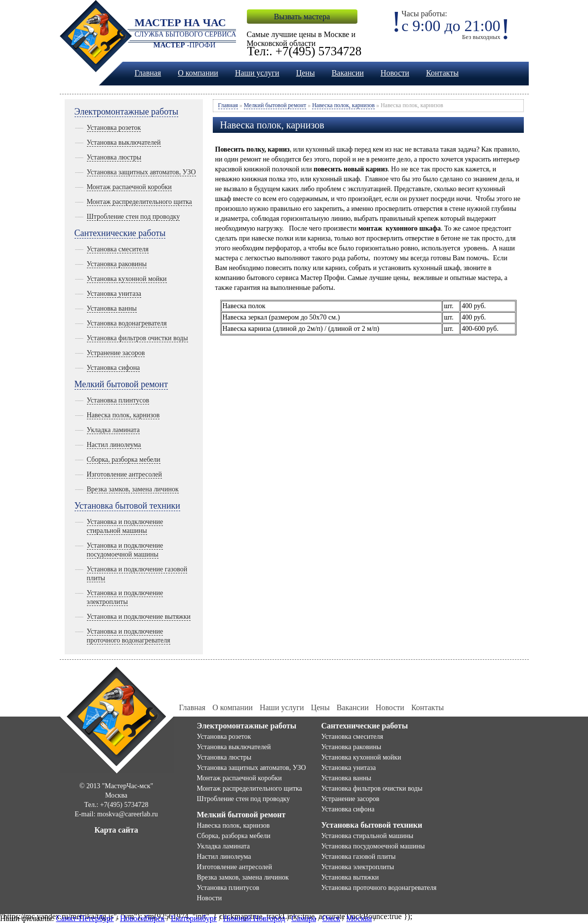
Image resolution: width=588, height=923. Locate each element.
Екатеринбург (194, 918)
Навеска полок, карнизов (123, 415)
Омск (332, 918)
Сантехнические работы (120, 233)
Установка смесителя (118, 249)
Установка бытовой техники (127, 506)
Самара (304, 918)
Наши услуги (257, 73)
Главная (148, 73)
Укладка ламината (114, 430)
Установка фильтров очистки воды (137, 338)
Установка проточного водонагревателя (379, 888)
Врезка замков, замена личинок (133, 489)
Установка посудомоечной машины (373, 846)
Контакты (442, 73)
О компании (198, 73)
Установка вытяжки (350, 877)
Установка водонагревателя (127, 323)
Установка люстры (114, 157)
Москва (359, 918)
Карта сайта (116, 830)
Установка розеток (114, 128)
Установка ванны (112, 308)
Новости (395, 73)
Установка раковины (117, 264)
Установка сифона (114, 368)
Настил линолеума (114, 445)
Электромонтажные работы (127, 112)
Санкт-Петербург (85, 918)
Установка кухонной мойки (127, 279)
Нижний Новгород (254, 918)
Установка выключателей (124, 142)
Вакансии (348, 73)
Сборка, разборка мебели (124, 460)
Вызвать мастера (302, 17)
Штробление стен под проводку (134, 217)
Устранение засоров (116, 353)
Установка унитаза (114, 294)
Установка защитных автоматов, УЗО (141, 172)
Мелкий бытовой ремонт (121, 384)
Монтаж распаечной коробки (129, 187)
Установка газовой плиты (359, 857)
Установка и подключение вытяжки (139, 617)
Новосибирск (142, 918)
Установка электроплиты (358, 867)
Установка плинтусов (118, 400)
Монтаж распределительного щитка (139, 202)
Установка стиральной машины (368, 836)
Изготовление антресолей (124, 474)
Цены (306, 73)
